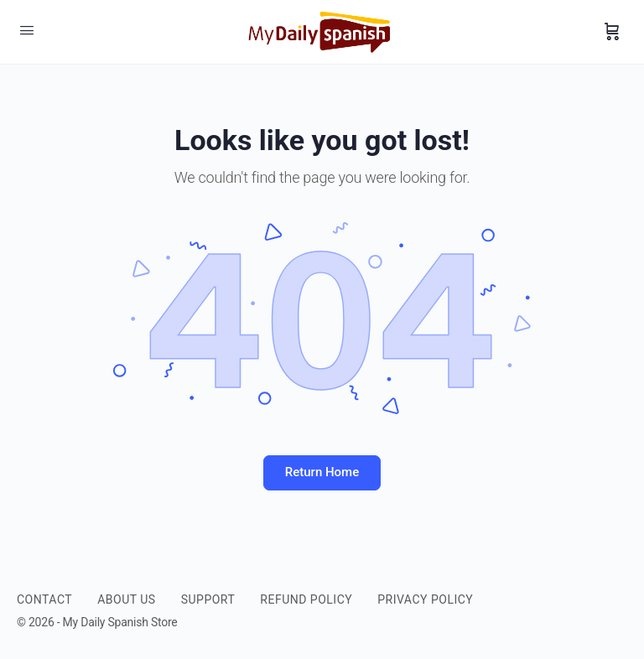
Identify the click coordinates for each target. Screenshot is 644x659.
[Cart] (612, 32)
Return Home (322, 472)
